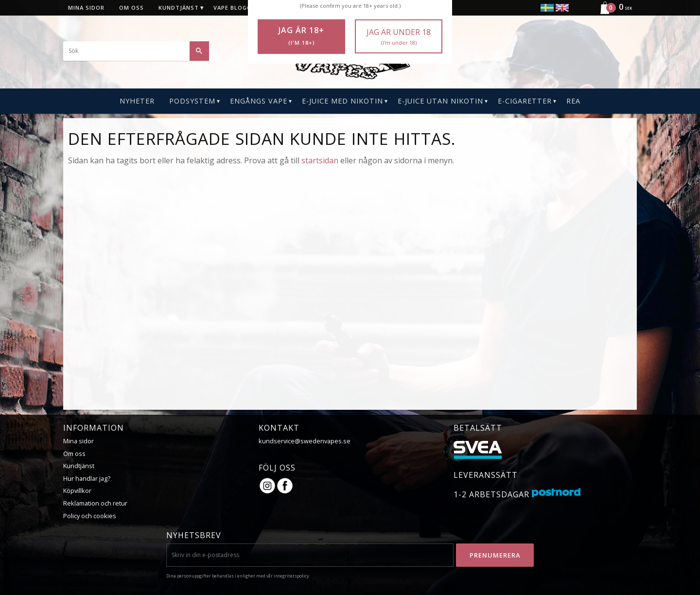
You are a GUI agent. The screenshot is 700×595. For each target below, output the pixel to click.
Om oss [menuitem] (131, 8)
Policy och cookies (90, 516)
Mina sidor (79, 441)
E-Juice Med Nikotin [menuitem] (342, 101)
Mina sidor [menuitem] (86, 8)
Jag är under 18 (399, 37)
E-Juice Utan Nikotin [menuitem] (440, 101)
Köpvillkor (77, 490)
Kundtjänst (79, 466)
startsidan (320, 160)
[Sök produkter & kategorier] (136, 51)
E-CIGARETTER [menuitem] (525, 101)
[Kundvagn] (612, 13)
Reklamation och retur (95, 503)
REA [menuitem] (573, 101)
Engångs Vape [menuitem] (259, 101)
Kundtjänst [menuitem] (179, 8)
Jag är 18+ (301, 36)
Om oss (74, 454)
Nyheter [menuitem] (137, 101)
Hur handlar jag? (87, 478)
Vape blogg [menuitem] (232, 8)
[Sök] (199, 51)
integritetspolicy (291, 576)
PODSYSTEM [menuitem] (192, 101)
